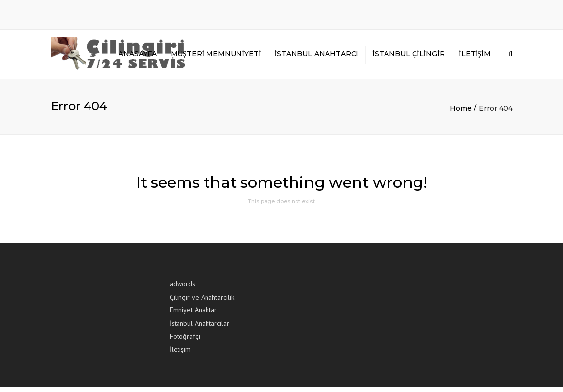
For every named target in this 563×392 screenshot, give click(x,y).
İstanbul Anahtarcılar (199, 329)
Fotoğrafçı (185, 341)
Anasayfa (138, 57)
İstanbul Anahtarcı (317, 57)
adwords (182, 289)
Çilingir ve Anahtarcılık (202, 302)
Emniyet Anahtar (193, 315)
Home (461, 114)
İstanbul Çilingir (409, 57)
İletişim (475, 57)
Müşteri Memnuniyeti (216, 57)
